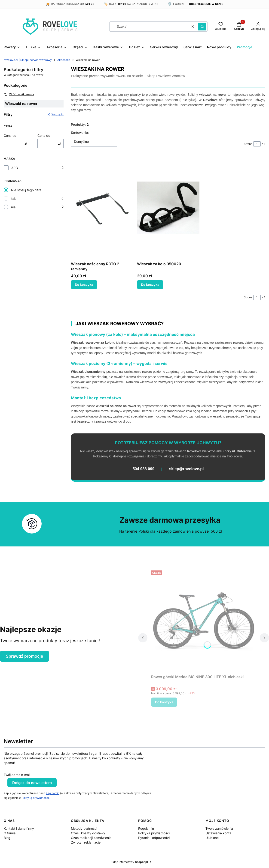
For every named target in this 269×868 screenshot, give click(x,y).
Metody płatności (84, 828)
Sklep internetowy (129, 862)
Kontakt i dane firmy (19, 828)
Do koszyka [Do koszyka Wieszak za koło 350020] (150, 285)
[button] (202, 27)
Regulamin (53, 793)
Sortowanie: (80, 133)
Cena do (44, 136)
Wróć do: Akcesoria (19, 94)
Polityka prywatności (154, 833)
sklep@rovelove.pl (186, 469)
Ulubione (212, 838)
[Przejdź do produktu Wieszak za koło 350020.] (168, 208)
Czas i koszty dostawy (88, 833)
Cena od (10, 136)
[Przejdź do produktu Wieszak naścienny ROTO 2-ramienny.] (102, 208)
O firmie (10, 833)
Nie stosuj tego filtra (26, 190)
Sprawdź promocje (24, 656)
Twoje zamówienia (219, 828)
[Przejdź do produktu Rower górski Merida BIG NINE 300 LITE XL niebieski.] (204, 620)
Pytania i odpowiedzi (154, 838)
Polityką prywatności (35, 798)
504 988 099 (144, 469)
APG (15, 168)
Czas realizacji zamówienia (91, 838)
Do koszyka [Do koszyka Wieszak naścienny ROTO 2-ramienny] (84, 285)
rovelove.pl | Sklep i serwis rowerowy (28, 60)
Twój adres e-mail (17, 775)
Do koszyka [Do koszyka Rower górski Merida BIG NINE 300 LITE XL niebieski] (164, 702)
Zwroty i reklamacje (86, 842)
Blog (7, 838)
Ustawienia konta (218, 833)
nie (13, 207)
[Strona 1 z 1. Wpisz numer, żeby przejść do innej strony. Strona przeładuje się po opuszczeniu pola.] (257, 144)
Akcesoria (64, 60)
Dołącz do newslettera (32, 783)
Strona (248, 144)
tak (14, 198)
